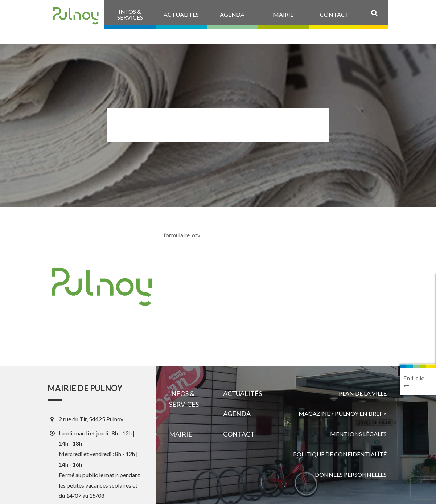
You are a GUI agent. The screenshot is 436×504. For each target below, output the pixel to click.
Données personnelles (351, 474)
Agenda (237, 414)
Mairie (181, 434)
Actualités (242, 393)
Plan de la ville (363, 393)
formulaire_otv (182, 235)
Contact (239, 434)
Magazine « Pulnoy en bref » (343, 413)
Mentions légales (358, 434)
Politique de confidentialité (340, 454)
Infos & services (184, 399)
